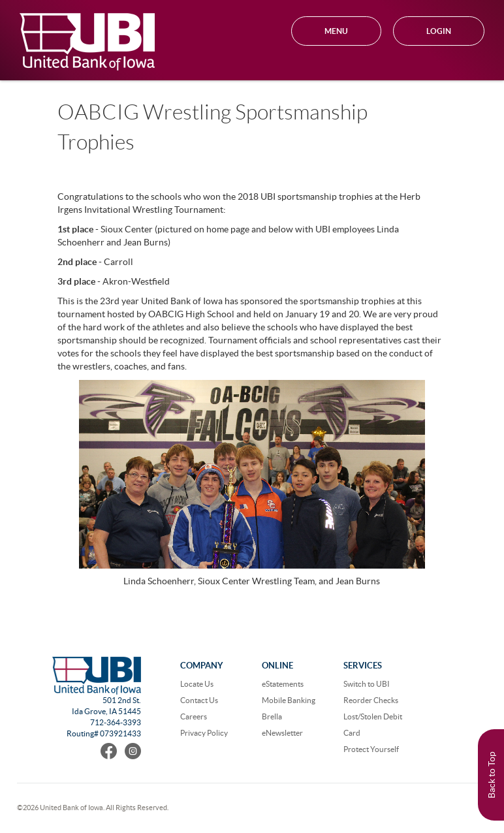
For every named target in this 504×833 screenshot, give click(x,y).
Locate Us (197, 684)
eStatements (283, 684)
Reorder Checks (371, 700)
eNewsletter (282, 733)
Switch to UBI (367, 684)
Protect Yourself (371, 749)
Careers (194, 716)
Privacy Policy (204, 733)
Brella (272, 716)
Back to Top (492, 775)
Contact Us (199, 700)
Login (439, 31)
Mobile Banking (289, 700)
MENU (336, 31)
